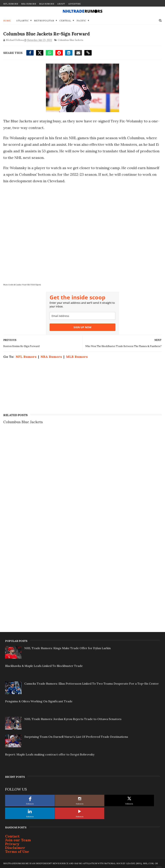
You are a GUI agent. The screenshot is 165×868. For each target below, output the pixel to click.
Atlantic (22, 21)
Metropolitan (44, 21)
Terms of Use (17, 851)
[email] (82, 316)
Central (65, 21)
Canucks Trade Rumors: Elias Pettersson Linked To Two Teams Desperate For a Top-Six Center (92, 684)
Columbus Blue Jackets (71, 40)
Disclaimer (15, 848)
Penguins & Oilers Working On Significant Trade (39, 701)
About (61, 4)
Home (7, 21)
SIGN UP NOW (82, 327)
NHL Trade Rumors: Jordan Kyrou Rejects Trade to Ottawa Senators (73, 719)
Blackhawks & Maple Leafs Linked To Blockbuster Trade (44, 666)
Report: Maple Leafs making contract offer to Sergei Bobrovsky (50, 754)
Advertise (75, 4)
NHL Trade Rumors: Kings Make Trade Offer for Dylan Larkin (67, 648)
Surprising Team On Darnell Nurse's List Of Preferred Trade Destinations (76, 737)
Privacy (12, 844)
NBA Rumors (29, 4)
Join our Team (18, 840)
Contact (12, 836)
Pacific (81, 21)
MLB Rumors (47, 4)
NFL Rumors (11, 4)
